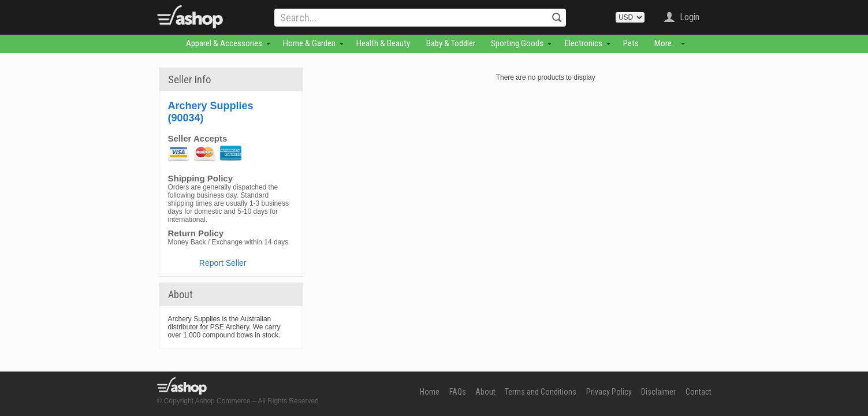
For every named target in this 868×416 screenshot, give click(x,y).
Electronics (584, 43)
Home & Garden (309, 43)
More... (666, 43)
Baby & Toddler (451, 43)
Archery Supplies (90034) (211, 112)
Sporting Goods (517, 43)
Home (430, 392)
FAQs (458, 392)
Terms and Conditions (541, 392)
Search (557, 17)
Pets (631, 43)
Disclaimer (658, 392)
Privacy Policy (609, 392)
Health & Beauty (383, 43)
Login (690, 17)
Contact (699, 392)
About (485, 392)
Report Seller (223, 263)
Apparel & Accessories (224, 43)
